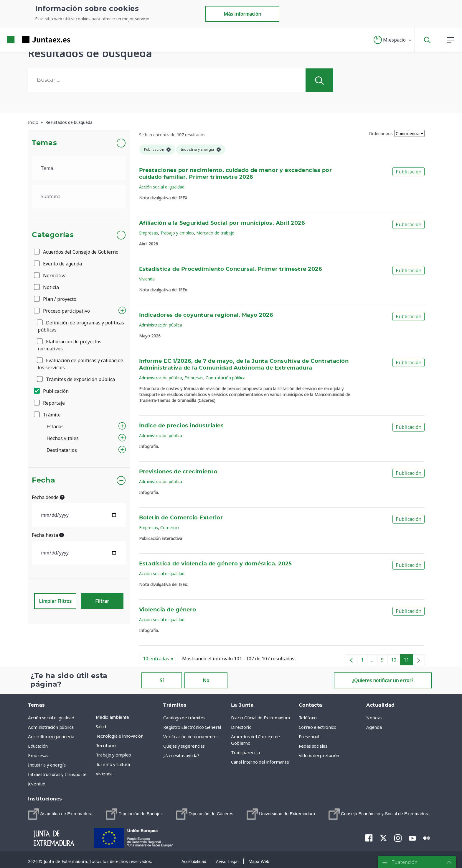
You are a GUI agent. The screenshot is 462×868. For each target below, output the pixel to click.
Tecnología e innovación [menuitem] (120, 736)
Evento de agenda (58, 264)
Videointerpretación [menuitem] (319, 755)
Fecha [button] (43, 480)
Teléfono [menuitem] (308, 718)
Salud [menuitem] (101, 726)
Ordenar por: (381, 133)
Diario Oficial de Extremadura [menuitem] (260, 718)
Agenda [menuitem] (374, 727)
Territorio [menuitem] (106, 745)
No (206, 680)
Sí (162, 680)
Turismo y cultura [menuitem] (113, 764)
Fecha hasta (48, 535)
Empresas (148, 233)
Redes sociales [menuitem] (313, 746)
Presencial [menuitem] (309, 736)
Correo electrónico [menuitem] (318, 727)
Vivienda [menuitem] (104, 774)
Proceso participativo (62, 311)
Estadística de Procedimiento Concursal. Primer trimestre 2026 (231, 269)
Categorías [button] (53, 235)
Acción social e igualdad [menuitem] (51, 718)
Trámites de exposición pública (76, 379)
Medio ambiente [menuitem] (112, 717)
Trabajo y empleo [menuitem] (113, 755)
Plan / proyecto (56, 299)
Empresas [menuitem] (38, 755)
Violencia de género (168, 610)
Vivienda (147, 279)
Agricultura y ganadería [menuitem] (51, 736)
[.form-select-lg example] (79, 168)
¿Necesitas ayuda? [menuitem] (181, 755)
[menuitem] (60, 814)
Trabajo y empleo (177, 233)
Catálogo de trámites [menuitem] (184, 718)
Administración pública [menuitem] (51, 727)
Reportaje (50, 403)
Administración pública (161, 325)
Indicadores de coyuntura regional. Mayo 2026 (206, 315)
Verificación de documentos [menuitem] (191, 736)
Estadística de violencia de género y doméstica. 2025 (216, 564)
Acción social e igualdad (162, 187)
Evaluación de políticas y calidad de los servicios (80, 364)
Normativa (51, 275)
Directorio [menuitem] (241, 727)
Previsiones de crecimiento (178, 472)
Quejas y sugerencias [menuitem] (184, 746)
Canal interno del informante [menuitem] (260, 762)
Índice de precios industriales (181, 426)
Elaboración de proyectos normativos (70, 345)
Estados (55, 426)
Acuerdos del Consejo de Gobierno (77, 252)
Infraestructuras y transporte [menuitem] (57, 774)
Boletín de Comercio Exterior (181, 518)
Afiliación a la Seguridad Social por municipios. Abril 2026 (222, 223)
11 (408, 661)
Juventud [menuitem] (37, 784)
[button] (393, 40)
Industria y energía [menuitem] (47, 765)
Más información (242, 14)
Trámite (48, 415)
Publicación (52, 391)
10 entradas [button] (161, 660)
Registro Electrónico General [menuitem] (192, 727)
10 (396, 661)
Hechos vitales (63, 438)
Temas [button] (44, 143)
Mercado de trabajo (215, 233)
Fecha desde (48, 497)
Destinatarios (62, 450)
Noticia (47, 287)
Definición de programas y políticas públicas (81, 326)
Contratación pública (226, 378)
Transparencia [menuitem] (245, 752)
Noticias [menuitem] (374, 718)
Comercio (170, 527)
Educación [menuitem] (38, 746)
